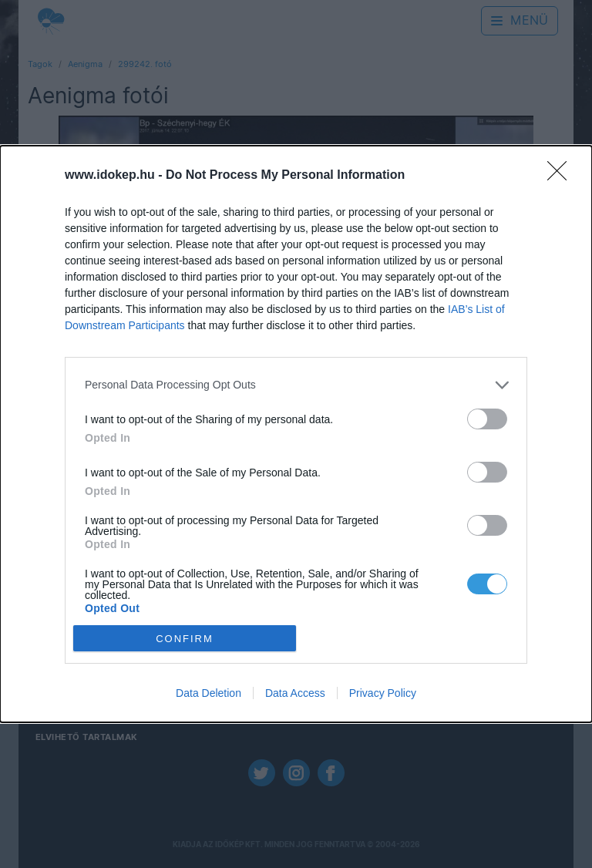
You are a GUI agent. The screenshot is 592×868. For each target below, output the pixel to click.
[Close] (562, 176)
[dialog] (296, 434)
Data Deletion (209, 693)
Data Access (295, 693)
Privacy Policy (383, 693)
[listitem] (296, 385)
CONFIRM (185, 638)
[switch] (487, 419)
